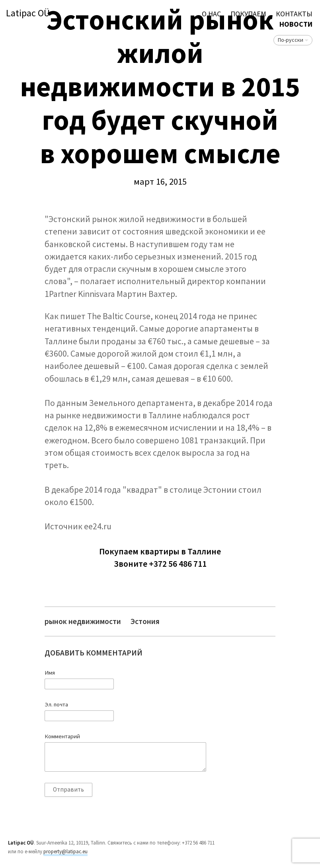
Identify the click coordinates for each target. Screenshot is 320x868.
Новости (296, 24)
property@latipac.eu (65, 851)
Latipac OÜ (28, 13)
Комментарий (62, 736)
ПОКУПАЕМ (248, 14)
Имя (50, 673)
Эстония (145, 621)
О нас (211, 14)
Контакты (294, 14)
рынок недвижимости (83, 621)
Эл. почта (56, 704)
